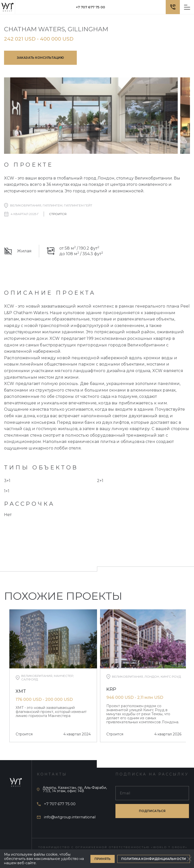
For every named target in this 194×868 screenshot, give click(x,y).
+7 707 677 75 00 (90, 7)
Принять (103, 859)
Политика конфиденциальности (154, 859)
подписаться (152, 811)
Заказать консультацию (40, 58)
